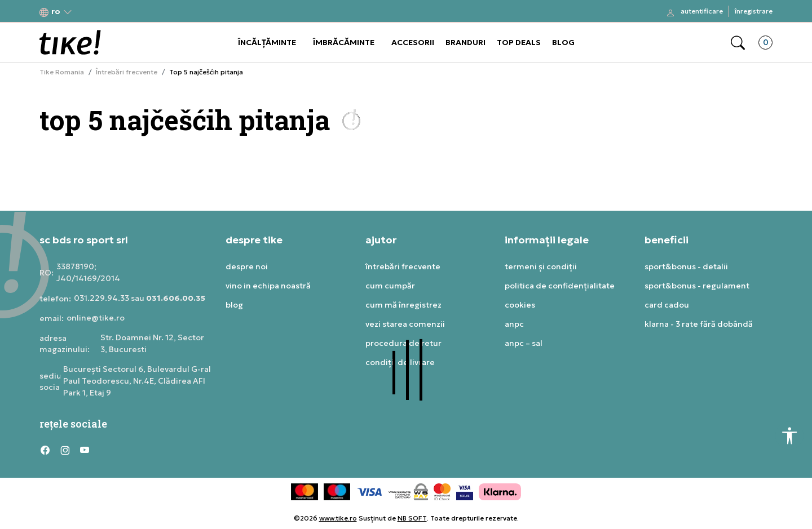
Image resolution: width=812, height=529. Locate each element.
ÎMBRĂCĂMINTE (344, 42)
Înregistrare (754, 11)
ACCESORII (413, 42)
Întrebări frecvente (127, 72)
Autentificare (702, 11)
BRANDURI (465, 42)
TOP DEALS (519, 42)
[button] (56, 12)
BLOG (563, 42)
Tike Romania (62, 72)
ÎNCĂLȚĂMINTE (267, 42)
